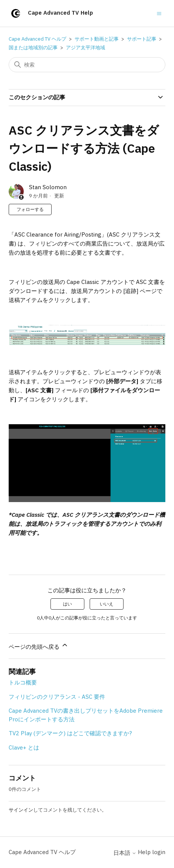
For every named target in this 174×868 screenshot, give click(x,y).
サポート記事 (142, 39)
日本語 (125, 853)
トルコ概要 (23, 682)
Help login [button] (152, 852)
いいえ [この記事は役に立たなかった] (107, 604)
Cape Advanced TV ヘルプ (37, 39)
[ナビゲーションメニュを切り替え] (159, 13)
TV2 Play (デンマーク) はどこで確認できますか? (70, 733)
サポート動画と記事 (97, 39)
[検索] (87, 65)
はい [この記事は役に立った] (67, 604)
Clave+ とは (24, 747)
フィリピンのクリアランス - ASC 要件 (57, 697)
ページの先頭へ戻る (39, 646)
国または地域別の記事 (33, 48)
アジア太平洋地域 (85, 48)
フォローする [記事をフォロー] (30, 209)
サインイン (21, 810)
